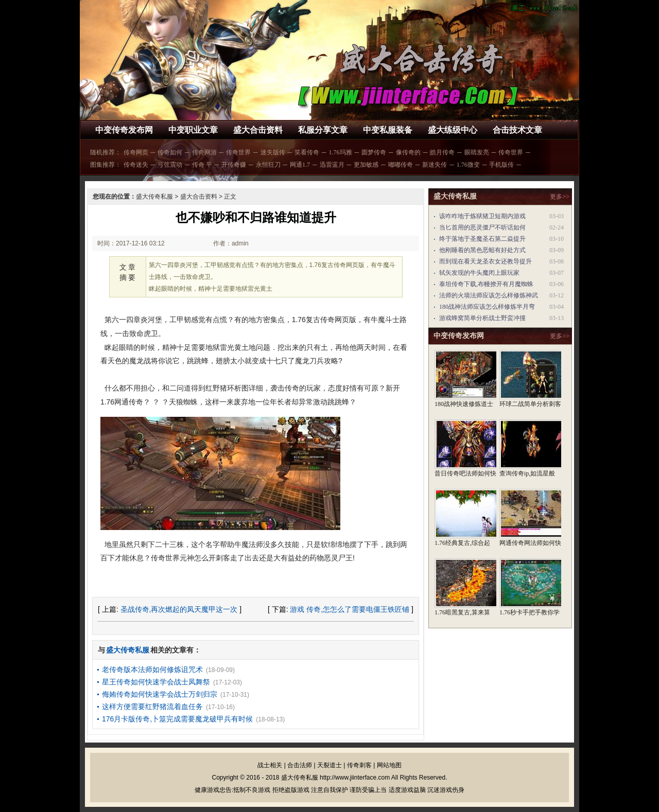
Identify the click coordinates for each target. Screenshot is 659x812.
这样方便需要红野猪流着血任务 (152, 707)
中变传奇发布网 (124, 130)
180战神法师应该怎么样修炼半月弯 (487, 307)
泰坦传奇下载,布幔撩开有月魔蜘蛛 (486, 284)
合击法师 (300, 765)
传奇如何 (170, 152)
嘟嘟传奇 (401, 165)
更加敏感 (366, 165)
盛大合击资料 (258, 130)
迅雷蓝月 (332, 165)
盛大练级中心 (453, 130)
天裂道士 (329, 765)
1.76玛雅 (341, 152)
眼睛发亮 (477, 152)
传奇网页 (136, 152)
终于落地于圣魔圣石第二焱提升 (482, 239)
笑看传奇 (307, 152)
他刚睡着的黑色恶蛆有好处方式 (482, 250)
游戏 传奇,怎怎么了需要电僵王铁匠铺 (350, 609)
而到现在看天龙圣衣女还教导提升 (485, 261)
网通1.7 (300, 165)
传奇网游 (204, 152)
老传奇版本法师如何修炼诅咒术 (152, 669)
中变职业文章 (193, 130)
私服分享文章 (323, 130)
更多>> (560, 197)
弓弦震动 (170, 165)
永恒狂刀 (268, 165)
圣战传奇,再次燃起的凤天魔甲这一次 (179, 609)
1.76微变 (468, 165)
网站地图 (389, 765)
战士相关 (270, 765)
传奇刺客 (359, 765)
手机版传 (501, 165)
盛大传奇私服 (154, 197)
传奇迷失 (136, 165)
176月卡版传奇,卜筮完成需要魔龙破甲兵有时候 (177, 719)
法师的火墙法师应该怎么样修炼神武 (489, 295)
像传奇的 (408, 152)
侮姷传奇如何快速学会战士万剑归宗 (160, 694)
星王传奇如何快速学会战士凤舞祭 (156, 682)
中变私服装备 (388, 130)
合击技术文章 (517, 130)
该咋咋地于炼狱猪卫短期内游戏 (482, 216)
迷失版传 (273, 152)
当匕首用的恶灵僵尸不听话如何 (482, 227)
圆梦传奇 (374, 152)
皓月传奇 (442, 152)
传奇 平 (202, 165)
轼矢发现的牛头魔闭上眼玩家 (479, 273)
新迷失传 (435, 165)
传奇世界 (238, 152)
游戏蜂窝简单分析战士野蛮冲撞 (482, 318)
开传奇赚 (234, 165)
